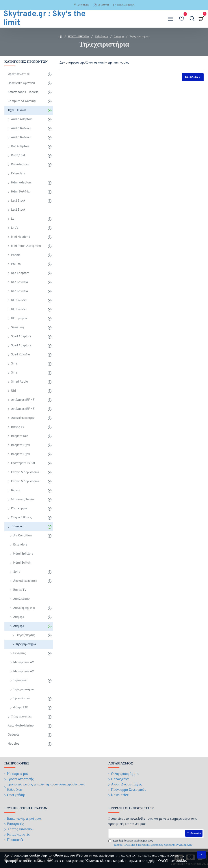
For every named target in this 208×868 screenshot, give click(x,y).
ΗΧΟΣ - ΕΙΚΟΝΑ (79, 37)
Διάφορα (119, 37)
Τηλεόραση (101, 37)
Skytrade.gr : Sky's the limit (44, 19)
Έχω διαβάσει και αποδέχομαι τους (151, 843)
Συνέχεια (191, 77)
